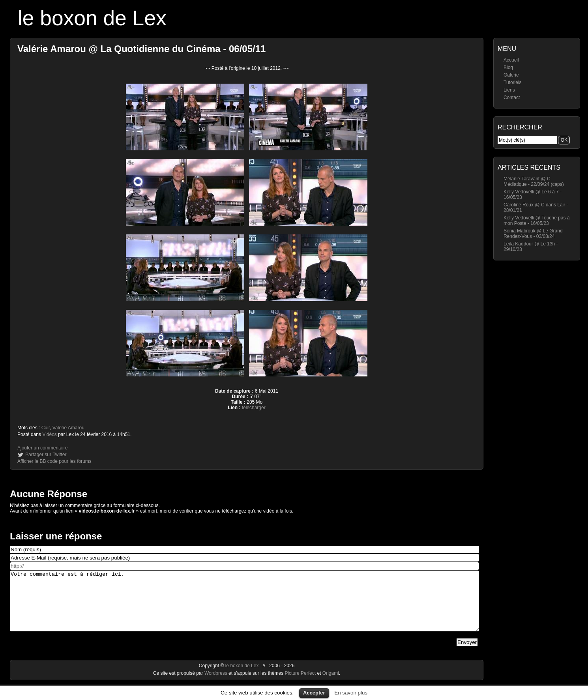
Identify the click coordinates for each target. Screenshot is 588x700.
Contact (512, 97)
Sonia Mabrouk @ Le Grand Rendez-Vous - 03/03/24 (533, 234)
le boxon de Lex (92, 18)
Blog (508, 67)
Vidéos (49, 434)
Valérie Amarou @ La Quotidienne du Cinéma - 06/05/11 (141, 49)
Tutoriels (513, 82)
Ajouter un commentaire (42, 448)
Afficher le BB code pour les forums (54, 461)
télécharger (254, 408)
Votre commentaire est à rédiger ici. (244, 607)
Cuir (46, 428)
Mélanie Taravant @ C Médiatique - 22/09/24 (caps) (534, 182)
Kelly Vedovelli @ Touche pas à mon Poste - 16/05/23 (537, 221)
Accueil (511, 60)
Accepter (314, 693)
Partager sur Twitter (46, 455)
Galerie (511, 75)
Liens (509, 90)
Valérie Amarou (68, 428)
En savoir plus (351, 693)
